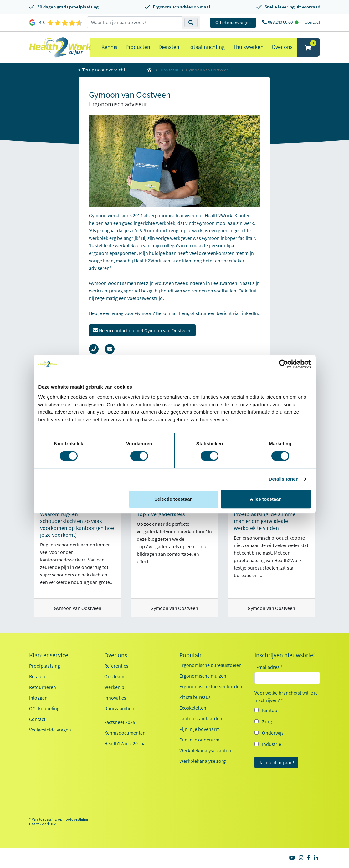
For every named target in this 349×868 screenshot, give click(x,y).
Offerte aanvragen (233, 22)
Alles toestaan (266, 499)
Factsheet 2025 (120, 722)
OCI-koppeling (44, 708)
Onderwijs (273, 733)
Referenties (116, 666)
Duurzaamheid (120, 708)
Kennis (109, 47)
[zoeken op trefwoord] (134, 22)
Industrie (272, 744)
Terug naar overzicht (102, 70)
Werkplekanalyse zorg (203, 761)
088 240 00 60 (281, 22)
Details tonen (284, 479)
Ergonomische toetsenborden (211, 686)
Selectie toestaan (174, 499)
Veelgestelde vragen (50, 730)
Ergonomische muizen (203, 676)
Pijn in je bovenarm (200, 729)
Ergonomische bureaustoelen (210, 665)
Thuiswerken (248, 47)
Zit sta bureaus (195, 697)
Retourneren (43, 687)
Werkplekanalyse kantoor (206, 750)
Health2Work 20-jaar (126, 743)
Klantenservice (49, 655)
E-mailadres (269, 667)
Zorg (267, 721)
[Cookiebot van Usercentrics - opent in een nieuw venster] (283, 364)
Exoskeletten (193, 708)
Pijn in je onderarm (199, 740)
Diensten (169, 47)
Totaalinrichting (206, 47)
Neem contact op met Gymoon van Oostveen (142, 330)
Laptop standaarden (201, 718)
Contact (312, 22)
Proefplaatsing (45, 666)
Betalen (37, 676)
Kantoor (271, 710)
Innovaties (115, 698)
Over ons (282, 47)
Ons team (169, 70)
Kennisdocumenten (125, 733)
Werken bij (115, 687)
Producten (138, 47)
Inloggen (38, 698)
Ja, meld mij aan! (276, 762)
